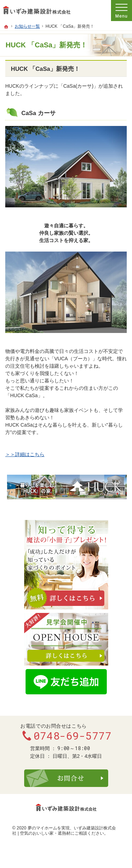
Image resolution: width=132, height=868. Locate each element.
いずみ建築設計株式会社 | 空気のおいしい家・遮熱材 (64, 831)
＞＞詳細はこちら (25, 454)
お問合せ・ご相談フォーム (66, 778)
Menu (121, 11)
